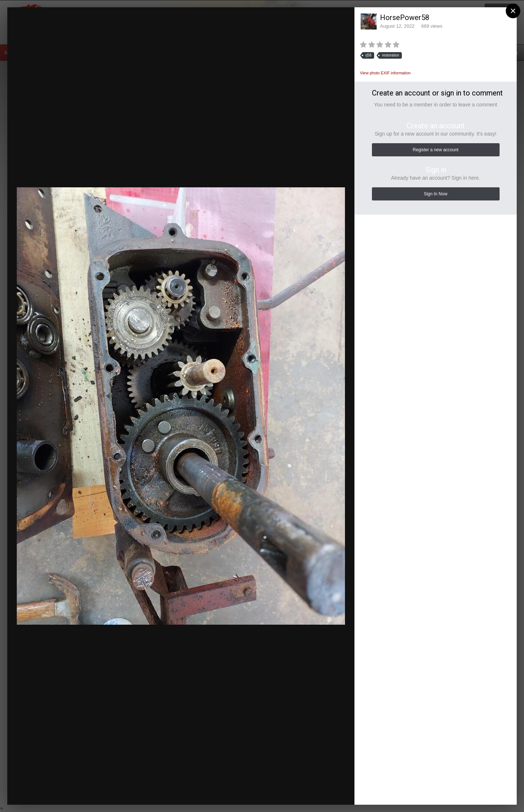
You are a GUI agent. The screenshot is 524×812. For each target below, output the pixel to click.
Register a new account (436, 150)
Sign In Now (436, 194)
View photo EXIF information (385, 73)
